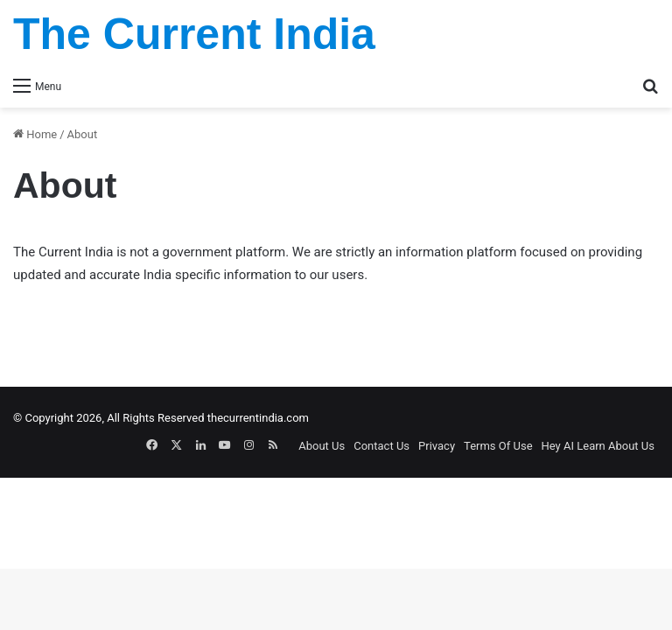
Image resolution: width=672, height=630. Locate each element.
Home (35, 134)
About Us (322, 446)
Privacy (437, 446)
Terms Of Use (498, 446)
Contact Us (381, 446)
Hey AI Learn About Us (598, 446)
